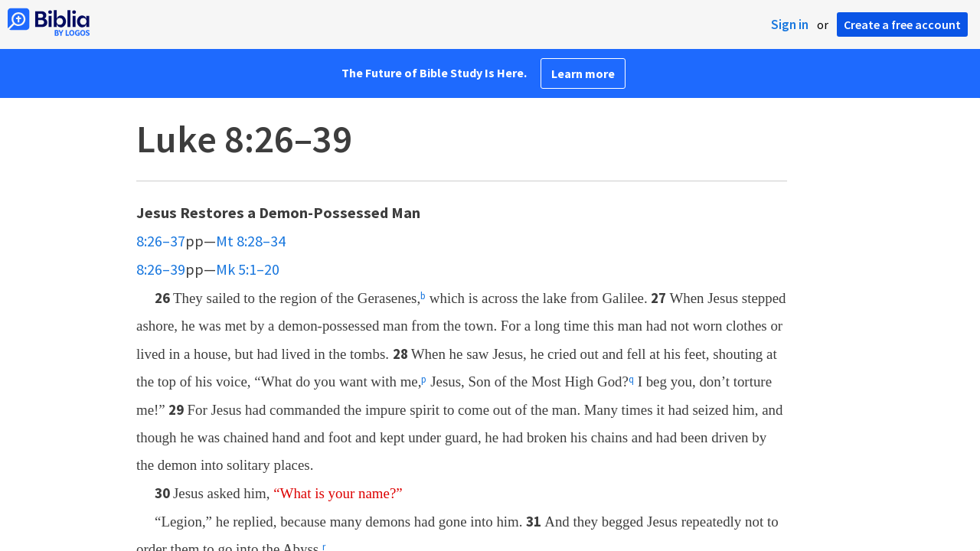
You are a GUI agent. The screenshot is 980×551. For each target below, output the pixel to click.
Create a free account (902, 24)
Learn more (583, 73)
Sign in (790, 24)
